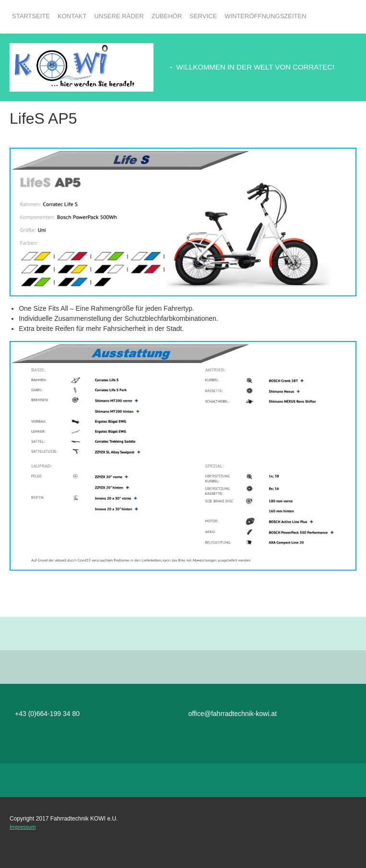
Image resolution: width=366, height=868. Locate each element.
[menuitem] (31, 22)
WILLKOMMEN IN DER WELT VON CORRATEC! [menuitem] (255, 67)
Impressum (23, 827)
